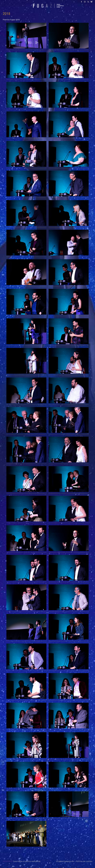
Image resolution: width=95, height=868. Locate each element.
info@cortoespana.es (65, 861)
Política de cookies (84, 861)
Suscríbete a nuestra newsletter (27, 861)
